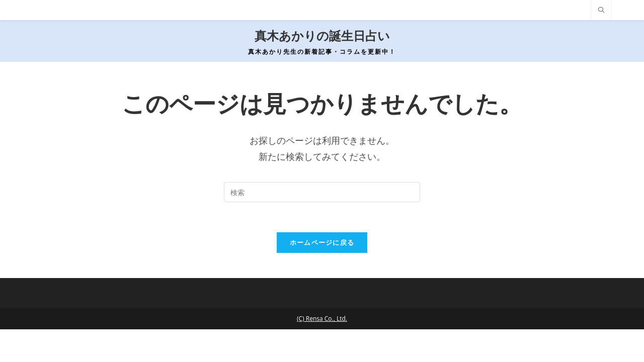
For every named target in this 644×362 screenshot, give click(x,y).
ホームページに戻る (322, 242)
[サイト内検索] (601, 11)
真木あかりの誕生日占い (322, 36)
